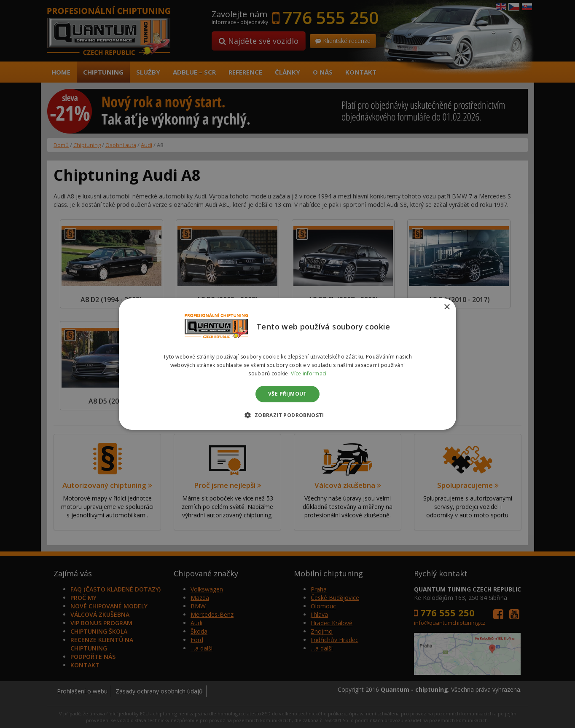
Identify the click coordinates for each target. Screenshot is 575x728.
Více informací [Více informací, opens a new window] (309, 373)
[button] (287, 415)
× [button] (447, 307)
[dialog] (287, 364)
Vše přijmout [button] (287, 394)
